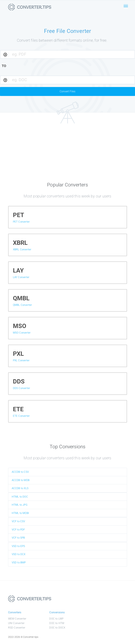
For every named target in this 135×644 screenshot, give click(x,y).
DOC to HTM (57, 623)
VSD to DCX (19, 554)
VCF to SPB (18, 538)
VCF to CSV (18, 521)
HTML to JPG (20, 505)
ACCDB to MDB (21, 480)
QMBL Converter (22, 305)
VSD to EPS (18, 546)
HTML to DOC (20, 497)
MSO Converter (22, 333)
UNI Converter (16, 623)
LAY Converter (21, 277)
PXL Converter (21, 360)
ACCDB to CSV (20, 472)
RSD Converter (17, 628)
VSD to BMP (19, 563)
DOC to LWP (56, 619)
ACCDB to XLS (20, 488)
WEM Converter (17, 619)
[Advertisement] (68, 154)
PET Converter (21, 222)
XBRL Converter (22, 249)
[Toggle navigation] (126, 8)
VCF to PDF (18, 530)
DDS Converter (22, 388)
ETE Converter (21, 416)
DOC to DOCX (57, 628)
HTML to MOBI (20, 513)
